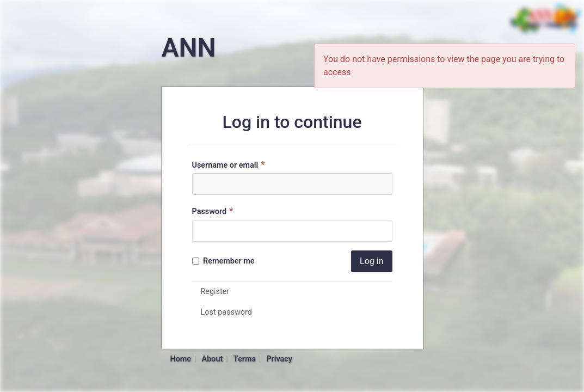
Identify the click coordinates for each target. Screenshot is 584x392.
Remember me (223, 261)
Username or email (230, 165)
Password (214, 211)
